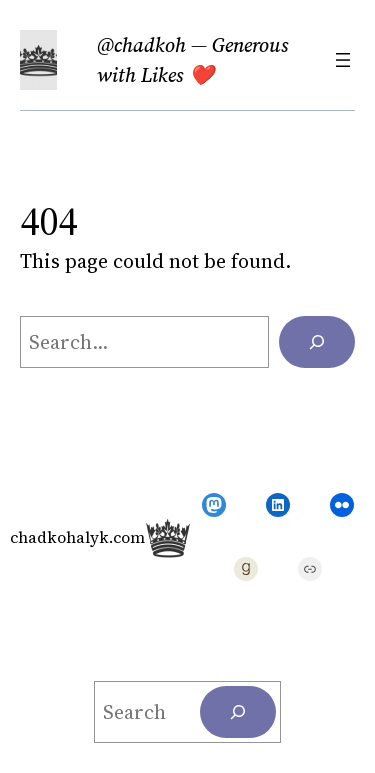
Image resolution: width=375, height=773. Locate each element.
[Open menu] (343, 60)
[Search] (317, 342)
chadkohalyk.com (77, 537)
